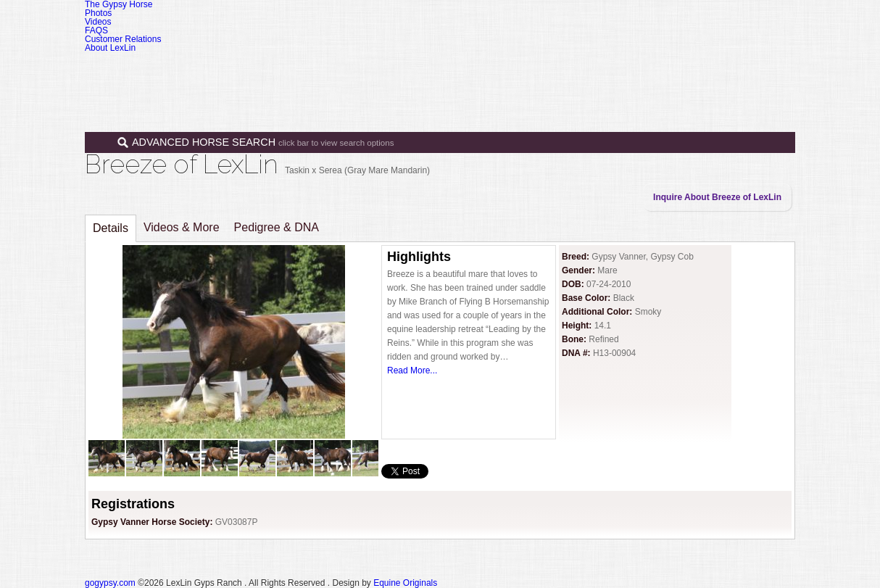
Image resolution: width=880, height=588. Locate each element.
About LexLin (110, 48)
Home (427, 71)
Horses (483, 71)
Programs (609, 71)
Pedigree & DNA (277, 227)
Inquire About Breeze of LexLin (717, 197)
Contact (725, 71)
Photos (98, 13)
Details (111, 228)
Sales (543, 71)
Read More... (412, 370)
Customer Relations (123, 39)
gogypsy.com (110, 583)
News (669, 71)
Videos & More (182, 227)
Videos (98, 22)
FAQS (96, 30)
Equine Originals (405, 583)
